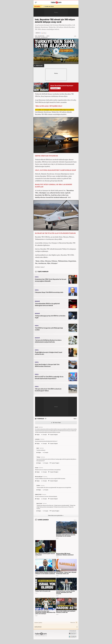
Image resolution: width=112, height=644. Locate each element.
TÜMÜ (75, 419)
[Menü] (36, 3)
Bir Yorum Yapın (56, 423)
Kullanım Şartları (38, 623)
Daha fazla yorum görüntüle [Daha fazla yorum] (56, 516)
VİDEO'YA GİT (39, 66)
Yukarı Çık (74, 623)
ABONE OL (38, 33)
